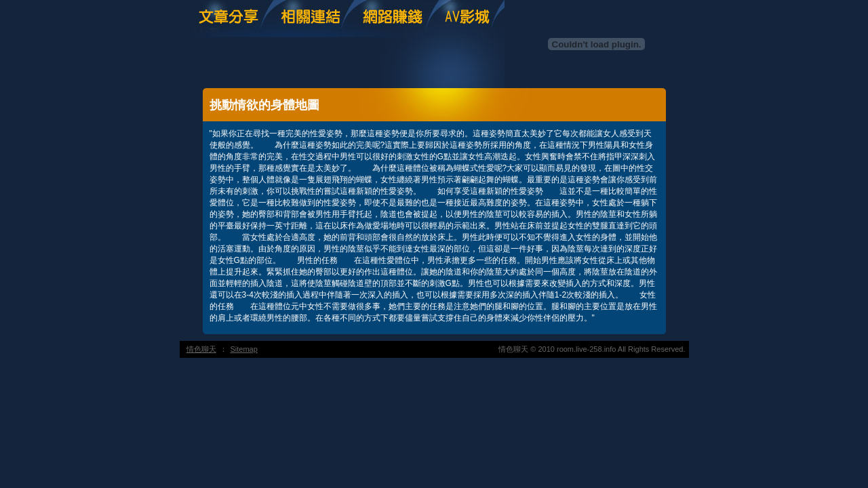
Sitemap (244, 349)
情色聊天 (201, 349)
